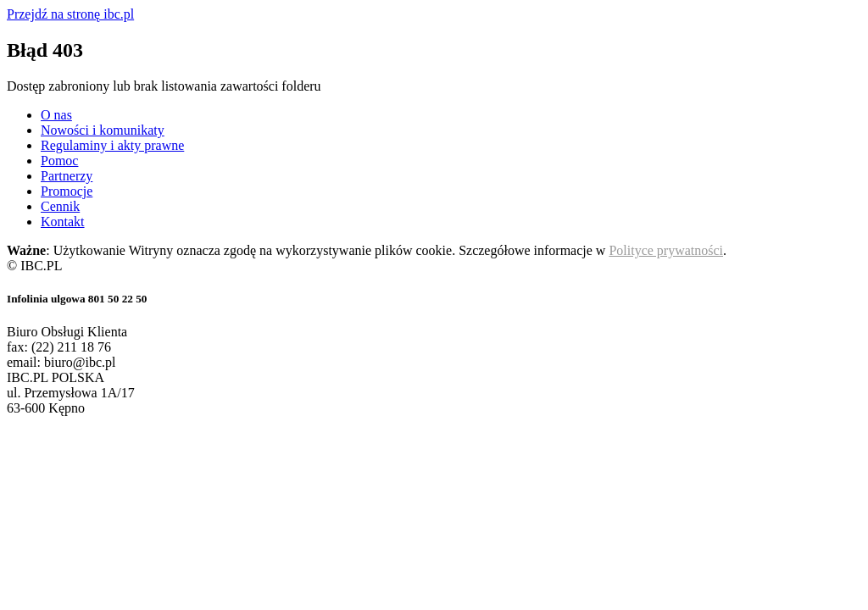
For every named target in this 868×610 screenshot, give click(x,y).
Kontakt (63, 222)
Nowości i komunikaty (103, 130)
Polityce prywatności (666, 250)
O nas (56, 115)
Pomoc (59, 161)
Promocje (67, 191)
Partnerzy (67, 176)
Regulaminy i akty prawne (112, 145)
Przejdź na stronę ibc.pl (70, 14)
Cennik (60, 206)
